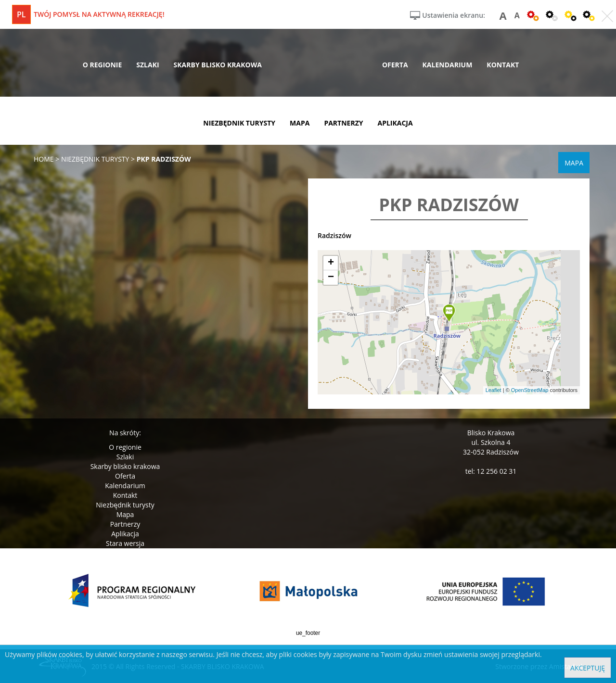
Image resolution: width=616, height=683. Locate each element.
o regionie (103, 65)
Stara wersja (125, 543)
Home (44, 159)
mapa (300, 123)
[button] (449, 314)
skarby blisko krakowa (218, 65)
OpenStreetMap (530, 390)
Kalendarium (125, 486)
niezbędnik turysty (239, 123)
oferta (395, 65)
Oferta (125, 476)
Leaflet (494, 390)
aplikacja (395, 123)
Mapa (125, 514)
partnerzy (343, 123)
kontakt (503, 65)
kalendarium (448, 65)
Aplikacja (125, 534)
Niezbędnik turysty (125, 505)
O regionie (125, 447)
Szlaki (125, 457)
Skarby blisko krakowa (125, 466)
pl (21, 14)
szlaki (148, 65)
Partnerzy (125, 524)
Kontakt (125, 495)
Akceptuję (588, 668)
